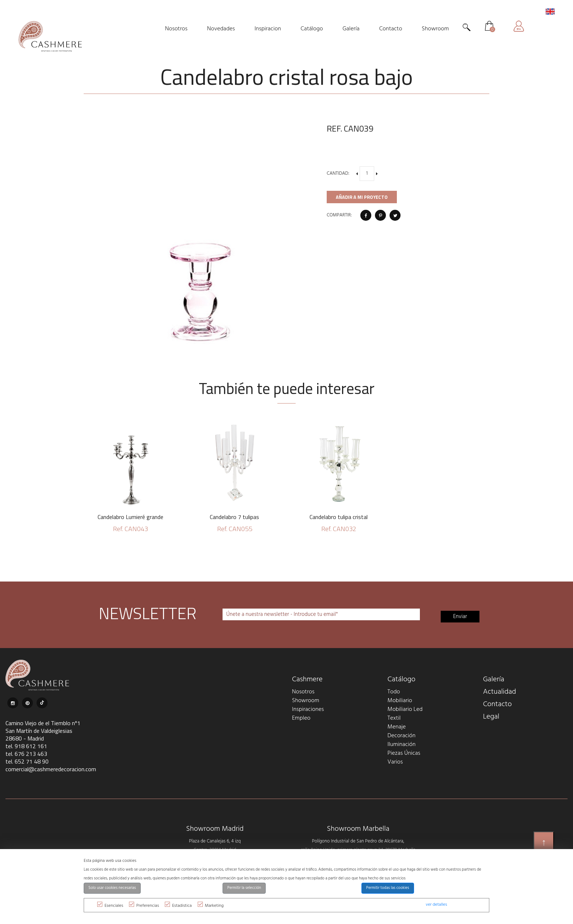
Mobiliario (400, 701)
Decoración (401, 736)
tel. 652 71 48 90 (27, 761)
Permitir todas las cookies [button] (388, 888)
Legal (491, 717)
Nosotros (303, 692)
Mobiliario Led (405, 709)
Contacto (498, 704)
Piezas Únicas (404, 753)
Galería (494, 679)
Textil (394, 718)
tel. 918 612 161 (26, 746)
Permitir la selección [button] (244, 888)
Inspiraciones (308, 709)
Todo (394, 692)
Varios (395, 762)
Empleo (301, 718)
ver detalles (436, 905)
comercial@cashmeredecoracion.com (51, 769)
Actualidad (500, 692)
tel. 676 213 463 (26, 754)
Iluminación (401, 745)
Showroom (306, 701)
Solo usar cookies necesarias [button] (112, 888)
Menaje (396, 727)
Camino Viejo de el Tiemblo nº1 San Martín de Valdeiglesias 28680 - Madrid (43, 731)
